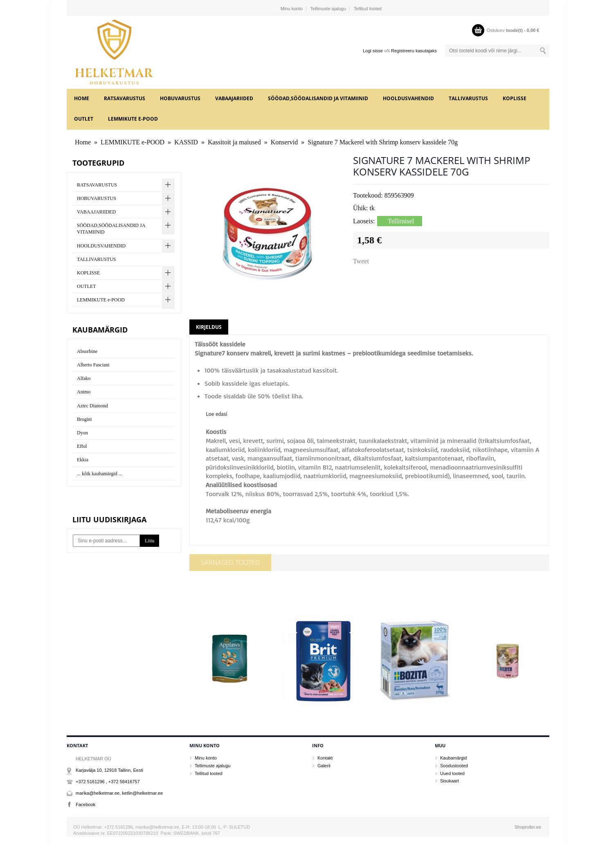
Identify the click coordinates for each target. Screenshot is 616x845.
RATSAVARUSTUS (125, 98)
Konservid (284, 142)
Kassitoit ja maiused (234, 142)
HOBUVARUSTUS (180, 98)
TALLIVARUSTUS (468, 98)
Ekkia (83, 460)
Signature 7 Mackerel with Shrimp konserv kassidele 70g (383, 142)
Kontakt (325, 758)
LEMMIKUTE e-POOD (133, 119)
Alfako (84, 378)
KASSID (186, 142)
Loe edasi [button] (217, 414)
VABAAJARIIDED (234, 98)
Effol (82, 446)
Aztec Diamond (92, 406)
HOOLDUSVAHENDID (408, 98)
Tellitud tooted (368, 9)
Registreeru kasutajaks (414, 51)
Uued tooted (452, 773)
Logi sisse (373, 51)
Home (82, 98)
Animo (84, 392)
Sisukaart (450, 781)
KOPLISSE (515, 98)
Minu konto (292, 9)
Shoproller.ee (528, 827)
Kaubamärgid (453, 758)
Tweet (361, 261)
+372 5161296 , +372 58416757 (108, 782)
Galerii (324, 766)
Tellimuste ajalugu (328, 9)
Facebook (85, 805)
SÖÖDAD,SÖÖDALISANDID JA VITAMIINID (318, 98)
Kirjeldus (209, 327)
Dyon (82, 433)
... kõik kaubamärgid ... (100, 474)
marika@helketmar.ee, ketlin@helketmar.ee (119, 793)
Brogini (84, 419)
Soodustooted (454, 766)
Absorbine (87, 351)
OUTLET (84, 119)
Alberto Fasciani (93, 365)
